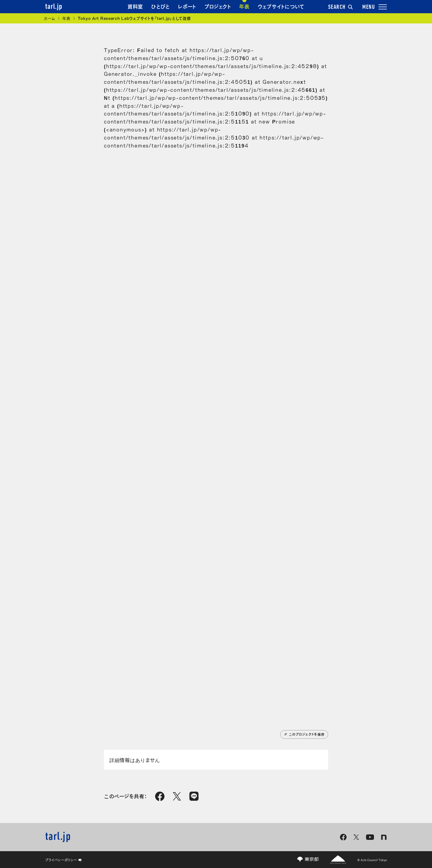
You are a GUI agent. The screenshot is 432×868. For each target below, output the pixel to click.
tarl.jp (54, 7)
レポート (187, 6)
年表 (244, 6)
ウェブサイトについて (281, 6)
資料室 (135, 6)
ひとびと (160, 6)
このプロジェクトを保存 (304, 734)
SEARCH (341, 7)
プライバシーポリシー (64, 860)
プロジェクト (218, 6)
